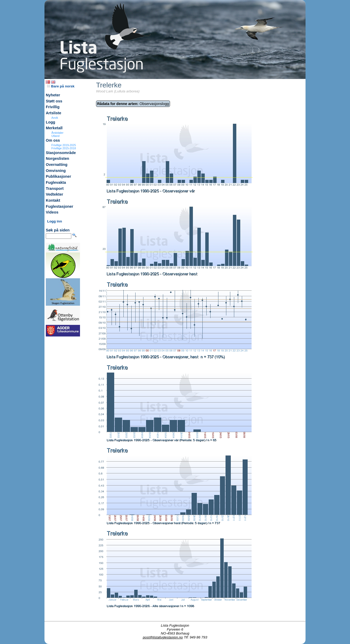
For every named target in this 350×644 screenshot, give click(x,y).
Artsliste (54, 113)
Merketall (54, 128)
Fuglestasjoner (59, 206)
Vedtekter (54, 194)
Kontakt (53, 200)
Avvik (55, 118)
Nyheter (53, 95)
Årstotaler (57, 133)
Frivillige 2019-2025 (64, 145)
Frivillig (53, 107)
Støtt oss (54, 101)
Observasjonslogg (133, 104)
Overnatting (57, 165)
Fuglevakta (56, 182)
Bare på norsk (61, 86)
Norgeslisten (57, 158)
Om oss (53, 140)
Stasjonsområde (61, 153)
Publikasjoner (58, 176)
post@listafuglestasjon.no (163, 637)
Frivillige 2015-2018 (64, 148)
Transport (55, 189)
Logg (51, 122)
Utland (55, 136)
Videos (52, 212)
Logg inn (54, 221)
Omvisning (56, 171)
